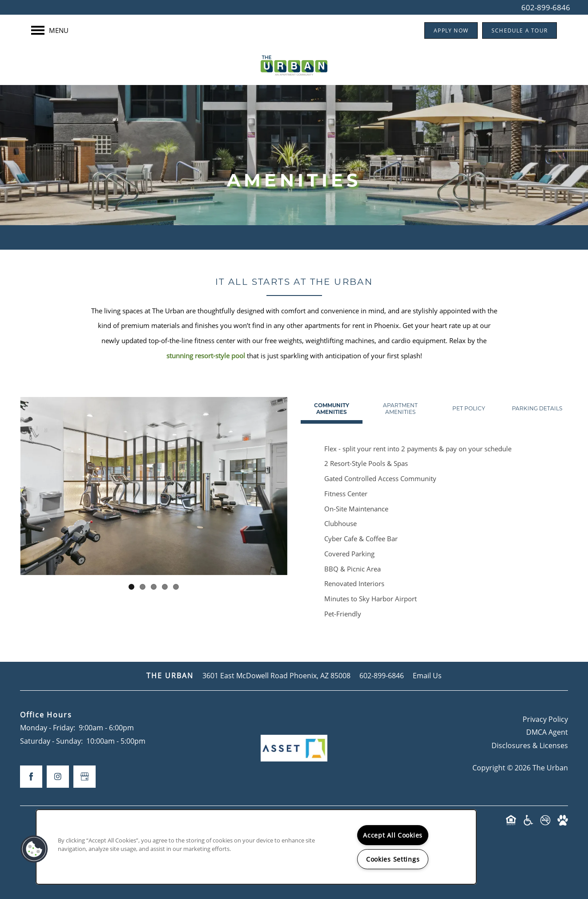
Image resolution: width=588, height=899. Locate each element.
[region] (256, 847)
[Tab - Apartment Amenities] (400, 409)
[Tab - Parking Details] (537, 409)
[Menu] (50, 30)
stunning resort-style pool (206, 356)
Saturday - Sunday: (51, 741)
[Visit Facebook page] (31, 777)
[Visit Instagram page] (58, 777)
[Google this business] (85, 777)
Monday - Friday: (48, 728)
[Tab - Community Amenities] (332, 409)
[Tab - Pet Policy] (469, 409)
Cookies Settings (393, 859)
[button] (451, 30)
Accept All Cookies (393, 835)
